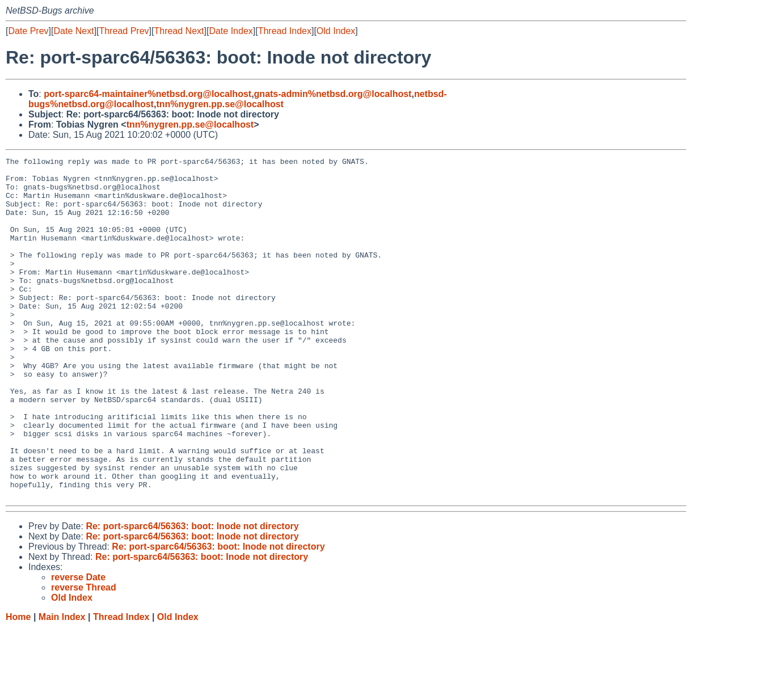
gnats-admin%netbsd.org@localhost (333, 94)
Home (18, 685)
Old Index (336, 31)
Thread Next (179, 31)
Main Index (62, 685)
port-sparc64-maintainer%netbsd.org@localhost (147, 94)
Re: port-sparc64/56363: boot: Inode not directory (192, 594)
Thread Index (285, 31)
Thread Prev (124, 31)
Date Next (73, 31)
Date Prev (28, 31)
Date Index (231, 31)
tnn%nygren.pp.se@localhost (220, 104)
